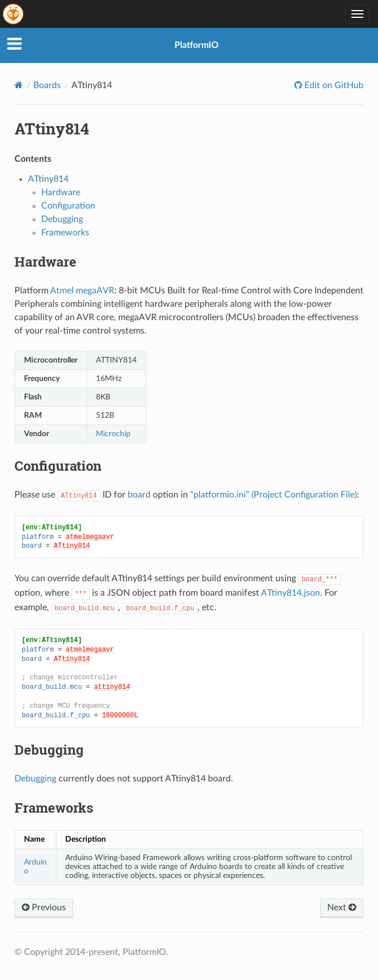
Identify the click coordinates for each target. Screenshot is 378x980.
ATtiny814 (48, 179)
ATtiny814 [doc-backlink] (52, 129)
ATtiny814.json (290, 593)
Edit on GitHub (333, 85)
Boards (47, 85)
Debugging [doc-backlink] (49, 750)
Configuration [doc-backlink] (58, 466)
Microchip (113, 434)
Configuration (68, 206)
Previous (44, 907)
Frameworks (65, 233)
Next (342, 907)
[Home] (19, 85)
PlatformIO (197, 45)
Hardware (61, 192)
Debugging (62, 219)
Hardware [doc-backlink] (45, 262)
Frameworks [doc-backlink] (54, 808)
